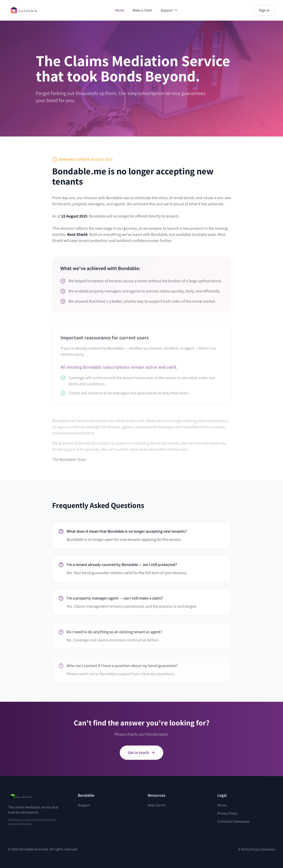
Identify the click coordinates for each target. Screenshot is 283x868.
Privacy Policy (227, 813)
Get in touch (141, 756)
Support (169, 10)
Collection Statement (234, 821)
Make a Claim (142, 10)
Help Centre (157, 805)
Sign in (264, 10)
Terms (222, 805)
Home (120, 10)
